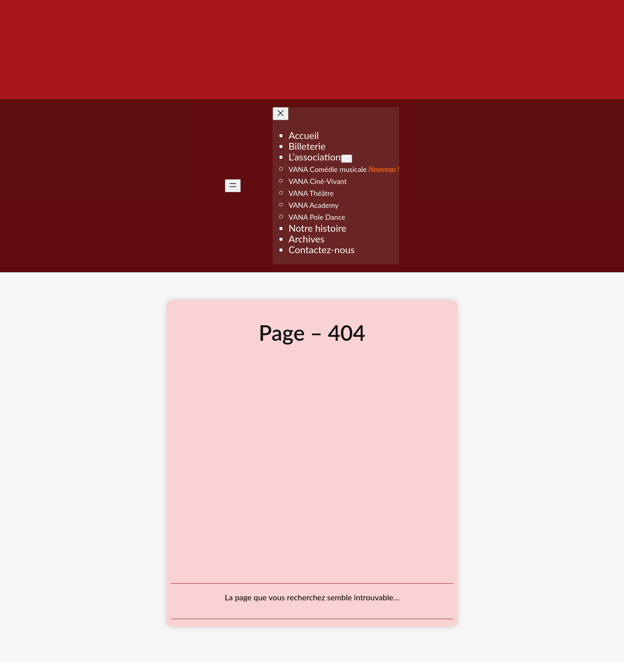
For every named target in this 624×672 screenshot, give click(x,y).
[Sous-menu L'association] (347, 159)
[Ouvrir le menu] (233, 186)
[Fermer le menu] (281, 114)
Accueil (304, 135)
